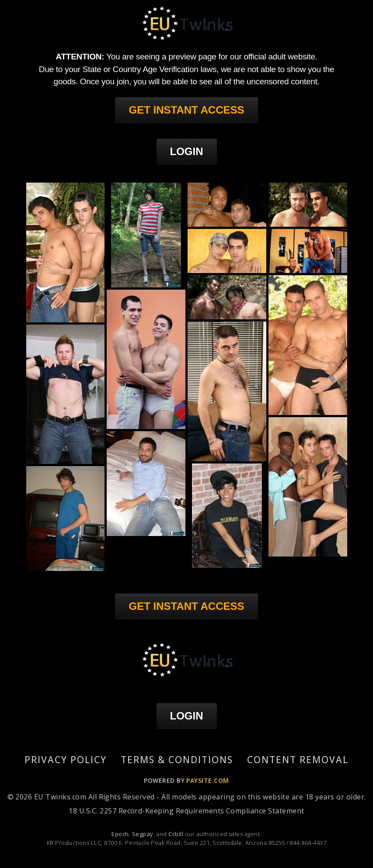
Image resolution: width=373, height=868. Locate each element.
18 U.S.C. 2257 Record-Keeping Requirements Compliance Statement (186, 811)
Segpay (143, 834)
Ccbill (176, 834)
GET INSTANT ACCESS (186, 110)
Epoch (120, 834)
